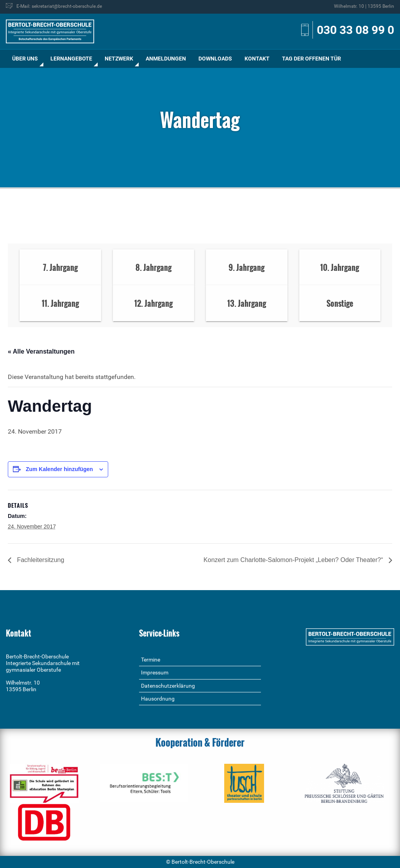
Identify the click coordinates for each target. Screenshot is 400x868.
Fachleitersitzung (40, 560)
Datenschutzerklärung (168, 686)
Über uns (25, 59)
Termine (151, 660)
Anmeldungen (166, 59)
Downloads (215, 59)
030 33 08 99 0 (355, 30)
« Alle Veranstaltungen (41, 351)
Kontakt (257, 59)
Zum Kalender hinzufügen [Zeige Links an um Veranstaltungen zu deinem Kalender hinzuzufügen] (59, 469)
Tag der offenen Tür (312, 59)
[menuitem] (25, 59)
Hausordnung (158, 699)
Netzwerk (119, 59)
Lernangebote (71, 59)
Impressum (155, 672)
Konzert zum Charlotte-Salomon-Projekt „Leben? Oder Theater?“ (294, 560)
